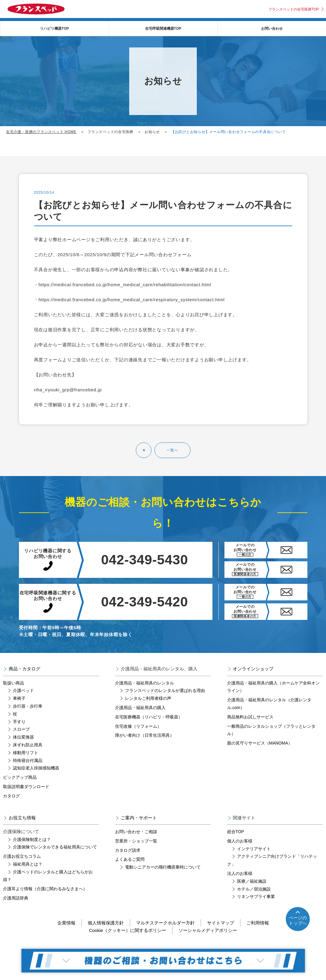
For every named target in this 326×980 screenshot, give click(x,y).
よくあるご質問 (130, 859)
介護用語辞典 (16, 898)
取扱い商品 (14, 683)
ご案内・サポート (139, 818)
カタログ (11, 796)
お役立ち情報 (22, 818)
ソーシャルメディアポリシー (208, 930)
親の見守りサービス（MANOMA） (260, 743)
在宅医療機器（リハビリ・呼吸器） (149, 717)
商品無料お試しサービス (250, 717)
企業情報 (66, 923)
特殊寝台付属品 (28, 760)
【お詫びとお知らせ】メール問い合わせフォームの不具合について (229, 132)
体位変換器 (23, 737)
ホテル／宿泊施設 (254, 889)
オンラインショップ (253, 669)
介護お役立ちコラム (22, 856)
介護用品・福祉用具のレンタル (145, 683)
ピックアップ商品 (20, 777)
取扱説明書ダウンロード (26, 787)
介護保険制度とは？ (32, 839)
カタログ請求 (128, 850)
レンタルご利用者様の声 (148, 698)
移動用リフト (26, 753)
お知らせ (152, 132)
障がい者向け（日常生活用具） (145, 735)
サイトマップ (221, 923)
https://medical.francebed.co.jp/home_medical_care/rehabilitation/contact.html (125, 285)
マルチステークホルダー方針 (165, 923)
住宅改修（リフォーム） (138, 726)
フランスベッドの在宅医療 (110, 132)
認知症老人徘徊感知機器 (36, 768)
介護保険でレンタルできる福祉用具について (55, 847)
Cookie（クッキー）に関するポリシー (128, 930)
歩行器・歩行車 (28, 706)
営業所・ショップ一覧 (136, 841)
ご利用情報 (258, 923)
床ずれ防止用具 (28, 745)
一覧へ (172, 450)
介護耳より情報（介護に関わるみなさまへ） (45, 889)
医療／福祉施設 (252, 881)
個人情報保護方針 (106, 923)
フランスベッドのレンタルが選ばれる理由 (165, 690)
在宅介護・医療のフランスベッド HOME (41, 132)
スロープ (21, 729)
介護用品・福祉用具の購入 (140, 708)
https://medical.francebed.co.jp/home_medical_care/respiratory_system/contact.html (131, 300)
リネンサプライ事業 (256, 897)
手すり (19, 722)
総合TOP (236, 832)
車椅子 (19, 698)
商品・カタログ (24, 669)
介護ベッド (23, 690)
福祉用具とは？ (28, 864)
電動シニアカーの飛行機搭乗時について (163, 867)
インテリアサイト (254, 849)
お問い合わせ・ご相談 (136, 832)
